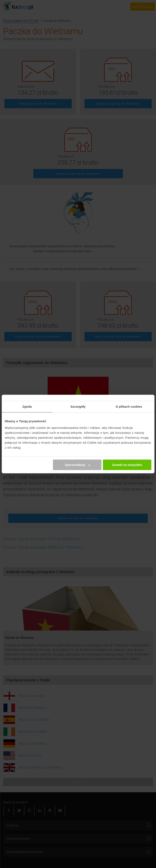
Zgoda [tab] (27, 407)
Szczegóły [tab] (78, 407)
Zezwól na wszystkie (127, 465)
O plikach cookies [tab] (129, 407)
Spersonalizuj (77, 465)
